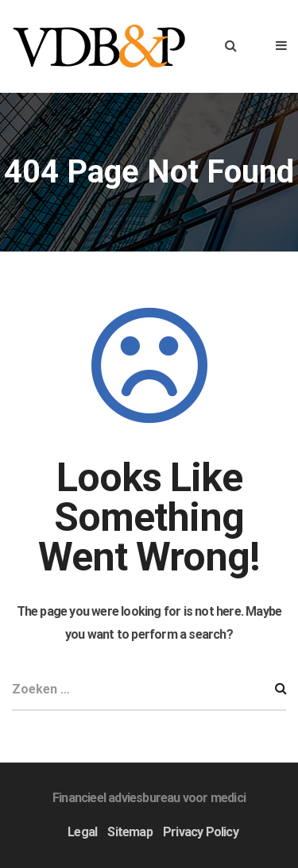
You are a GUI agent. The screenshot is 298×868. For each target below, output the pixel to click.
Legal (82, 832)
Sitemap (130, 832)
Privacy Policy (201, 832)
